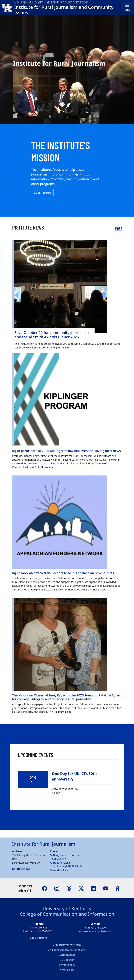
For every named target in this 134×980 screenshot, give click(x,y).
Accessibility (67, 970)
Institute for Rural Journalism (44, 844)
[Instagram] (57, 888)
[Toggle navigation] (127, 8)
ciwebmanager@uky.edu (97, 931)
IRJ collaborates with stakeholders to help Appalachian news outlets (63, 573)
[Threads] (69, 888)
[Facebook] (45, 888)
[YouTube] (106, 888)
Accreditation (67, 955)
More (119, 228)
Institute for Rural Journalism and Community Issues (64, 10)
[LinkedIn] (93, 888)
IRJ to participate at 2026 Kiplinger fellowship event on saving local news (66, 451)
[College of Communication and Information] (8, 8)
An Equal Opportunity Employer (67, 950)
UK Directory (67, 960)
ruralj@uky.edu (62, 870)
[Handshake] (118, 888)
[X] (81, 888)
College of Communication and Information (67, 914)
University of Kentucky (67, 909)
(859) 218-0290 (97, 928)
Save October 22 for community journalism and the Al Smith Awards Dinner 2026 (52, 335)
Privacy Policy (67, 965)
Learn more (42, 192)
